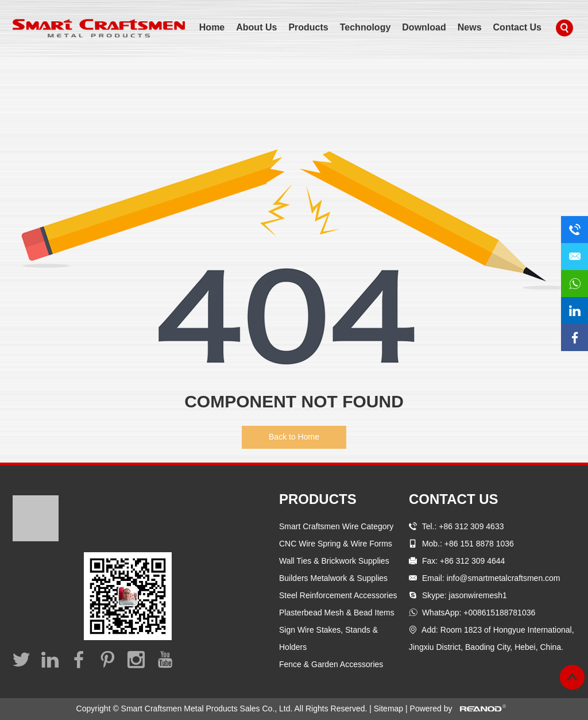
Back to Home (294, 437)
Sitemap (390, 709)
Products (308, 27)
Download (424, 27)
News (470, 27)
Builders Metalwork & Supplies (333, 578)
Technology (365, 27)
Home (212, 27)
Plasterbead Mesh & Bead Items (337, 613)
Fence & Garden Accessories (331, 664)
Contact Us (517, 27)
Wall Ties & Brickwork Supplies (334, 561)
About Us (256, 27)
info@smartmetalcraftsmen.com (504, 578)
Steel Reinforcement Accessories (338, 595)
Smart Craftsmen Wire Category (336, 526)
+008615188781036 (499, 613)
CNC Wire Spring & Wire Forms (336, 544)
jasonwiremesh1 (478, 595)
